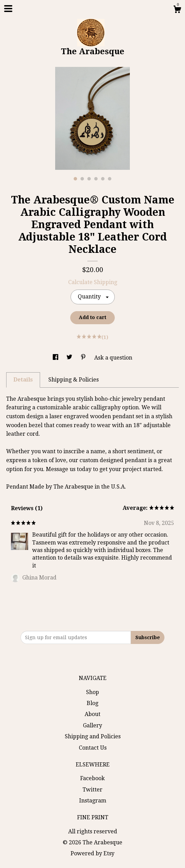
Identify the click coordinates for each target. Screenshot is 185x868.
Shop (92, 692)
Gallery (92, 725)
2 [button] (82, 179)
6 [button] (110, 179)
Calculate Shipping (93, 282)
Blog (92, 703)
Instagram (93, 801)
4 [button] (96, 179)
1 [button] (75, 179)
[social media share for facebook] (56, 358)
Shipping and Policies (93, 736)
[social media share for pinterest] (84, 358)
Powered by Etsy (92, 853)
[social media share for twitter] (70, 358)
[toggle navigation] (8, 9)
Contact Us (93, 748)
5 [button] (103, 179)
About (92, 714)
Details (23, 380)
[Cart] (177, 10)
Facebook (92, 778)
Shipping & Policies (73, 380)
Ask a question (113, 358)
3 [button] (89, 179)
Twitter (92, 790)
